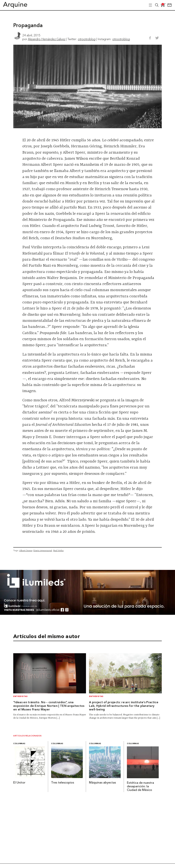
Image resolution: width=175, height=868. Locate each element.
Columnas (19, 744)
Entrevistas (20, 697)
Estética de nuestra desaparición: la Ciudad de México (140, 787)
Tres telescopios (63, 783)
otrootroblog (87, 39)
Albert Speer (26, 550)
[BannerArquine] (87, 614)
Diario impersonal (43, 550)
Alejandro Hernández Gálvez (47, 39)
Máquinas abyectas (102, 783)
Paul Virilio (58, 550)
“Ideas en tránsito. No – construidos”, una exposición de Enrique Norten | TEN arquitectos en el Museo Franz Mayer (49, 706)
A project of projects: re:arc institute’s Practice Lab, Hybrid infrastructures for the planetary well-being (124, 706)
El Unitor (19, 783)
